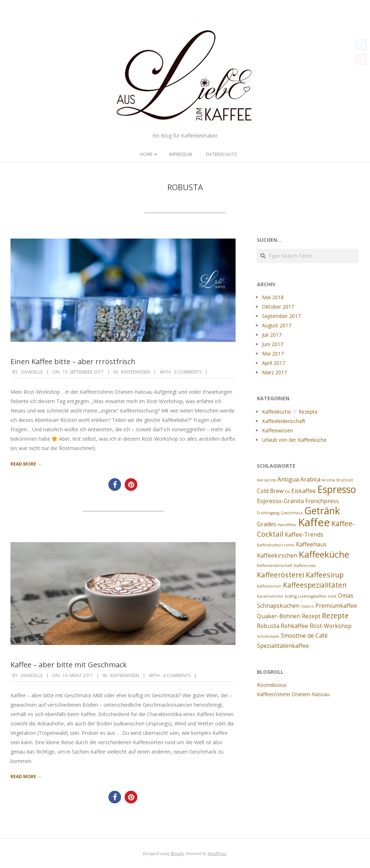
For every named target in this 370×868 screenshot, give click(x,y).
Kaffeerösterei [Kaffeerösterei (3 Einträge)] (281, 575)
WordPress (217, 854)
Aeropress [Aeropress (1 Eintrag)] (266, 480)
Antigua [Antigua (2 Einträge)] (288, 479)
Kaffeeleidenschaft (284, 421)
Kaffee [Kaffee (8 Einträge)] (314, 522)
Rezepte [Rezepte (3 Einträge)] (335, 616)
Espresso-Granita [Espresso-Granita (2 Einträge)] (280, 501)
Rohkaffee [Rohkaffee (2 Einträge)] (294, 626)
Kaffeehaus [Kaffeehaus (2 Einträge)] (311, 544)
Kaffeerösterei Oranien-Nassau (293, 694)
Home (146, 154)
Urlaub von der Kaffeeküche (294, 440)
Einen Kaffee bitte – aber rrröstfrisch (73, 361)
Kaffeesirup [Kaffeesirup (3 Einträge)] (325, 575)
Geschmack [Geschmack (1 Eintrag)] (292, 513)
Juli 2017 (272, 335)
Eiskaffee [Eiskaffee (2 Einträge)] (304, 491)
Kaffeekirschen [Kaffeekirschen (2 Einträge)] (277, 555)
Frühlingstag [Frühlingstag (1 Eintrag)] (268, 513)
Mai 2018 (273, 297)
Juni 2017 (273, 344)
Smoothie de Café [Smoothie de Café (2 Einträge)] (304, 636)
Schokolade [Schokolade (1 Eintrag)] (268, 636)
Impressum (181, 154)
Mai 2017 (273, 354)
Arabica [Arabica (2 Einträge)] (310, 479)
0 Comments (188, 372)
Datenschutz (221, 154)
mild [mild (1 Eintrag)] (332, 596)
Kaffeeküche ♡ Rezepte (290, 412)
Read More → (26, 464)
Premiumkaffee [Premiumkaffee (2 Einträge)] (336, 606)
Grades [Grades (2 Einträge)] (266, 524)
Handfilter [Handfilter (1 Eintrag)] (287, 525)
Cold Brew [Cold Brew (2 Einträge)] (270, 491)
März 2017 (274, 372)
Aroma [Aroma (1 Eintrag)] (328, 480)
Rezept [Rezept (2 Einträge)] (311, 616)
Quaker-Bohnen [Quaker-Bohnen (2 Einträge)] (279, 616)
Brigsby (177, 854)
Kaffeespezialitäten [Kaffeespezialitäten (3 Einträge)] (315, 585)
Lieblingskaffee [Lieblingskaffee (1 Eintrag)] (312, 596)
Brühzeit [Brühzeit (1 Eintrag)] (345, 480)
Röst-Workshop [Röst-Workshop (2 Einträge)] (331, 626)
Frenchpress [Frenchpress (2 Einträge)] (322, 501)
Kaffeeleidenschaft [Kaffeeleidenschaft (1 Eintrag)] (275, 566)
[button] (115, 485)
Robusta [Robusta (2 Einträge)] (268, 626)
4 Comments (177, 675)
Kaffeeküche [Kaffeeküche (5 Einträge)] (324, 554)
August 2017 (277, 325)
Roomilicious (272, 685)
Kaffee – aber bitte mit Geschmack (69, 665)
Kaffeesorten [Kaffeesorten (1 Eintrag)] (269, 586)
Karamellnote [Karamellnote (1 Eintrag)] (270, 596)
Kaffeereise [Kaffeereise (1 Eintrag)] (305, 566)
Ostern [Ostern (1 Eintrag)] (307, 606)
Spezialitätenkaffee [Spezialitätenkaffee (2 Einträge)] (283, 646)
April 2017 (274, 363)
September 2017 (281, 316)
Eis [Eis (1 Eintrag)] (287, 492)
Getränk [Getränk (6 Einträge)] (322, 511)
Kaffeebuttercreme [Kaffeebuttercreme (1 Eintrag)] (276, 545)
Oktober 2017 (278, 307)
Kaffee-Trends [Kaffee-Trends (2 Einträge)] (304, 535)
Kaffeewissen (135, 372)
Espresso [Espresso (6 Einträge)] (337, 489)
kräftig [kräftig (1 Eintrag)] (291, 596)
